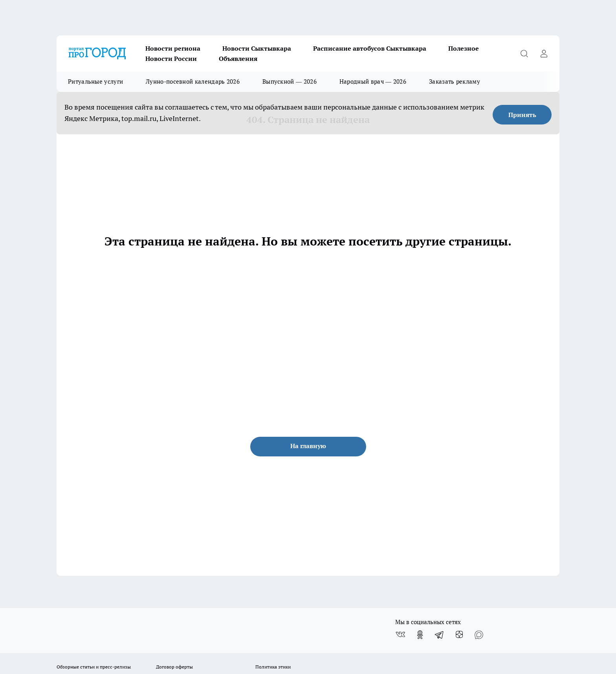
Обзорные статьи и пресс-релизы (94, 667)
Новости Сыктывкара (257, 48)
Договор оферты (174, 667)
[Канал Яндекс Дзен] (459, 635)
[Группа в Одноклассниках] (420, 635)
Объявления (238, 59)
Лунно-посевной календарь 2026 (193, 82)
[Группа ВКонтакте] (400, 635)
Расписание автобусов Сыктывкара (370, 48)
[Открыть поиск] (524, 53)
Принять (522, 115)
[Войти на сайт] (544, 53)
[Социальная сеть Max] (479, 635)
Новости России (171, 59)
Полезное (464, 48)
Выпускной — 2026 (290, 82)
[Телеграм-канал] (440, 635)
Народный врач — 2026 (373, 82)
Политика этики (273, 667)
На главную (308, 446)
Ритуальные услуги (95, 82)
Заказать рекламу (455, 82)
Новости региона (173, 48)
